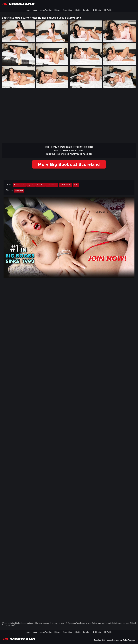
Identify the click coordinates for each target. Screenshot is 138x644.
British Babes (97, 10)
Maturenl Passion (31, 10)
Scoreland (19, 191)
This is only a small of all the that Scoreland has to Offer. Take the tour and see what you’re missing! (69, 150)
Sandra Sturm (19, 185)
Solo (76, 185)
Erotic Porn (87, 10)
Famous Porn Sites (45, 10)
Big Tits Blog (108, 10)
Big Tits (31, 185)
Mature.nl (57, 10)
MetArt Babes (67, 10)
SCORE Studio (66, 185)
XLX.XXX (78, 10)
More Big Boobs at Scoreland (69, 164)
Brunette (40, 185)
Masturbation (52, 185)
